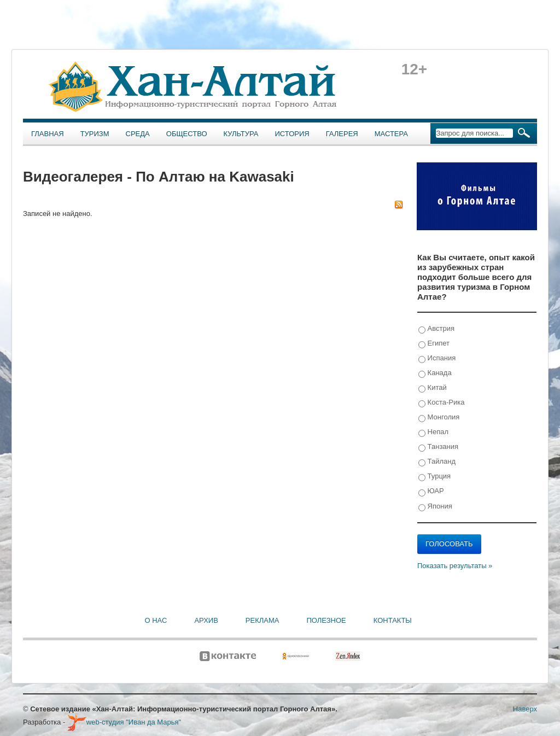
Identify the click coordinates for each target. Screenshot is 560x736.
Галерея (342, 134)
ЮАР (431, 491)
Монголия (439, 417)
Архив (206, 620)
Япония (435, 507)
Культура (241, 134)
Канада (435, 373)
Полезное (326, 620)
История (292, 134)
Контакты (393, 620)
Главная (48, 134)
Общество (187, 134)
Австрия (436, 329)
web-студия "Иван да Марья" (124, 722)
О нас (156, 620)
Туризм (95, 134)
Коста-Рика (441, 403)
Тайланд (437, 462)
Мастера (391, 134)
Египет (434, 344)
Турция (434, 477)
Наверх (525, 709)
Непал (433, 432)
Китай (433, 388)
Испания (437, 358)
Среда (138, 134)
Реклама (262, 620)
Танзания (438, 447)
